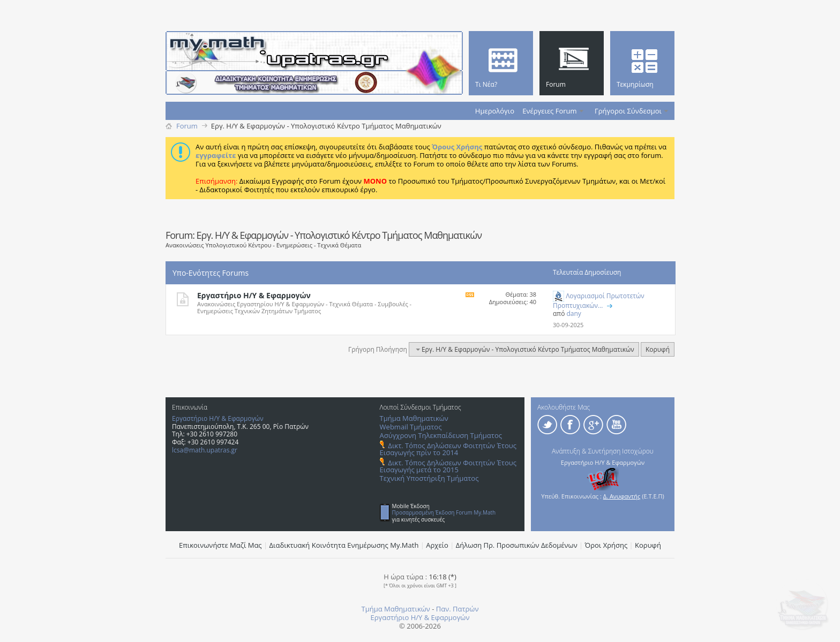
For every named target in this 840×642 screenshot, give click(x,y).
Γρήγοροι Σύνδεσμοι (628, 111)
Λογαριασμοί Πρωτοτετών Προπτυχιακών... (599, 301)
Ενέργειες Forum (549, 111)
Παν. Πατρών (457, 609)
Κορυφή (658, 349)
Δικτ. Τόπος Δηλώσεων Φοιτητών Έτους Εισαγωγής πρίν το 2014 (448, 449)
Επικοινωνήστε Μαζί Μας (220, 545)
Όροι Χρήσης (606, 545)
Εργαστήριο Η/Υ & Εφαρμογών (254, 295)
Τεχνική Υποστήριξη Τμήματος (429, 478)
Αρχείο (437, 545)
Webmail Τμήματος (411, 427)
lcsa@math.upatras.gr (205, 450)
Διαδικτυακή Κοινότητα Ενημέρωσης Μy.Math (344, 545)
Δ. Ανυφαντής (622, 496)
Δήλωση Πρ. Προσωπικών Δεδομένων (517, 545)
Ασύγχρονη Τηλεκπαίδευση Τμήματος (441, 435)
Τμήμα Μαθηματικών (414, 418)
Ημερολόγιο (495, 111)
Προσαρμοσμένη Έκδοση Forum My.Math (444, 512)
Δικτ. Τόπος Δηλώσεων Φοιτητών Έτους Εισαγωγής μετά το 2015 (448, 466)
